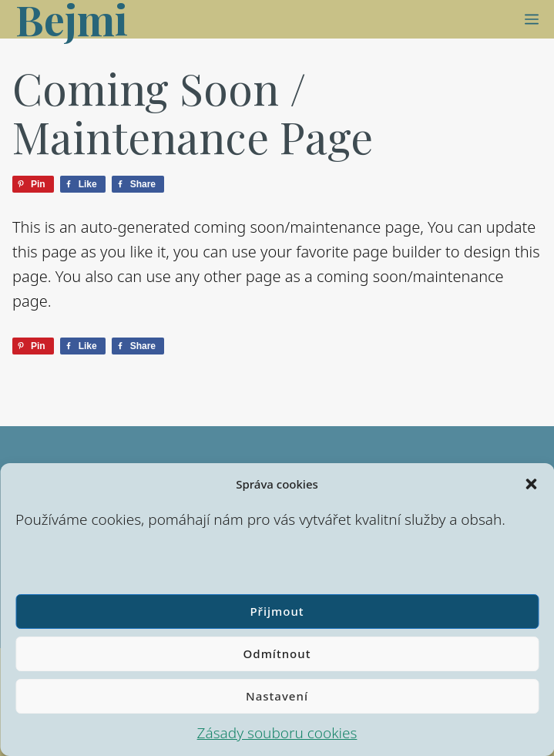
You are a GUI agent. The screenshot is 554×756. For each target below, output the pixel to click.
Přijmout (277, 611)
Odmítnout (277, 654)
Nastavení (277, 696)
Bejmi (72, 19)
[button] (531, 484)
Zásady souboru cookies (277, 733)
